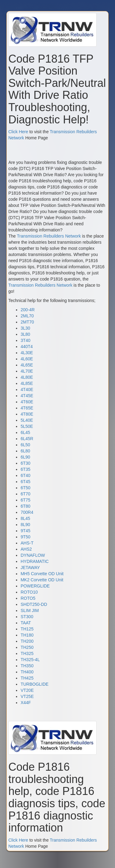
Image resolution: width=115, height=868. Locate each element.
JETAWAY (30, 568)
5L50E (27, 426)
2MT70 (27, 322)
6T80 (25, 506)
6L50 (25, 445)
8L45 (25, 518)
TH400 (27, 672)
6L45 (25, 432)
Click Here (18, 132)
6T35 (25, 469)
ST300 (27, 617)
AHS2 (26, 549)
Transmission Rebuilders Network (49, 236)
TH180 (27, 635)
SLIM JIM (30, 610)
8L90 (25, 525)
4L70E (27, 371)
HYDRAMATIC (35, 561)
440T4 (27, 347)
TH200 (27, 641)
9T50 (25, 537)
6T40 (25, 475)
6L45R (27, 439)
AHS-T (27, 543)
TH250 (27, 647)
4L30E (27, 353)
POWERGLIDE (35, 586)
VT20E (27, 690)
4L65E (27, 365)
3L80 (25, 334)
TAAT (26, 623)
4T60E (27, 402)
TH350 (27, 666)
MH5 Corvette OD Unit (42, 574)
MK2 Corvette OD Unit (42, 580)
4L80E (27, 377)
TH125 (27, 629)
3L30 (25, 328)
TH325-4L (30, 660)
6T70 (25, 494)
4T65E (27, 408)
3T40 (25, 340)
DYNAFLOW (33, 555)
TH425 (27, 678)
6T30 (25, 463)
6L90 (25, 457)
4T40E (27, 389)
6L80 (25, 451)
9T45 (25, 531)
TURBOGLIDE (34, 684)
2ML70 (27, 316)
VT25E (27, 696)
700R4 (27, 512)
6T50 (25, 488)
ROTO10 (29, 592)
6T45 (25, 482)
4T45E (27, 396)
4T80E (27, 414)
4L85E (27, 383)
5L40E (27, 420)
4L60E (27, 359)
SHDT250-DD (34, 604)
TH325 (27, 653)
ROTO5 (28, 598)
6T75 (25, 500)
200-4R (28, 310)
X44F (26, 703)
